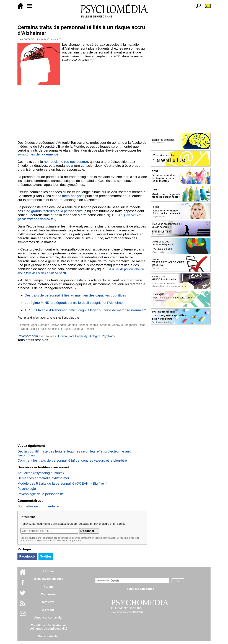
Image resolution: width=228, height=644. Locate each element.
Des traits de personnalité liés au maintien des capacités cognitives (75, 295)
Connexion (48, 594)
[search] (132, 581)
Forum (48, 587)
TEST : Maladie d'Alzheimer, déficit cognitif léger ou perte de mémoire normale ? (85, 310)
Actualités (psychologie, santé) (41, 473)
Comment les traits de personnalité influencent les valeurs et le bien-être (72, 460)
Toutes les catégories (139, 589)
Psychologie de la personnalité (41, 494)
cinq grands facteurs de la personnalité (53, 211)
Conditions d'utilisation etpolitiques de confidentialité (48, 627)
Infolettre (48, 602)
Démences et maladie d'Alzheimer (43, 478)
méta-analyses (73, 196)
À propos (48, 610)
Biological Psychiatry (102, 336)
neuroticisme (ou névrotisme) (66, 162)
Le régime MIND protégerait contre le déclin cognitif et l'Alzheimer (74, 303)
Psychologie (27, 489)
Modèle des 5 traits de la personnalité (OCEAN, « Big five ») (63, 483)
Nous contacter (48, 636)
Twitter (46, 556)
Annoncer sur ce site (48, 618)
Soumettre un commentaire (38, 506)
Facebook (27, 556)
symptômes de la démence (38, 154)
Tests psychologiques (48, 579)
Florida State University (73, 336)
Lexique (48, 571)
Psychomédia (26, 39)
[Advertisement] (82, 112)
